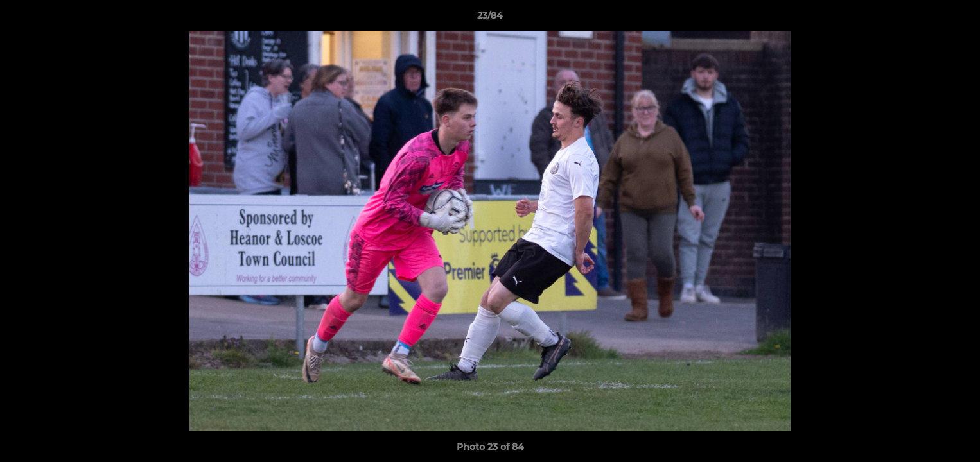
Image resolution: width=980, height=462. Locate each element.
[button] (957, 19)
